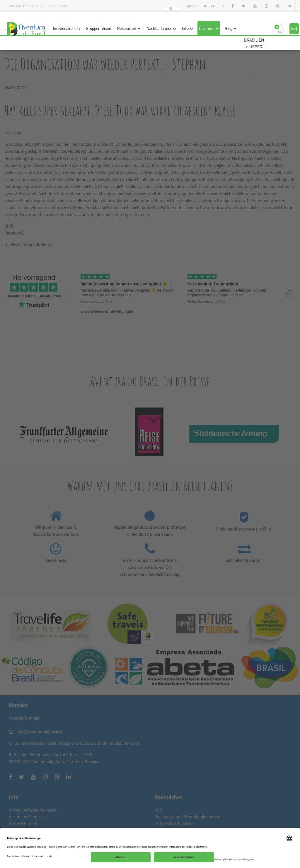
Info (185, 28)
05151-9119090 (54, 6)
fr (222, 6)
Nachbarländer (159, 28)
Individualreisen (67, 28)
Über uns (207, 28)
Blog (229, 28)
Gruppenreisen (99, 28)
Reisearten (127, 28)
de (205, 6)
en (213, 6)
